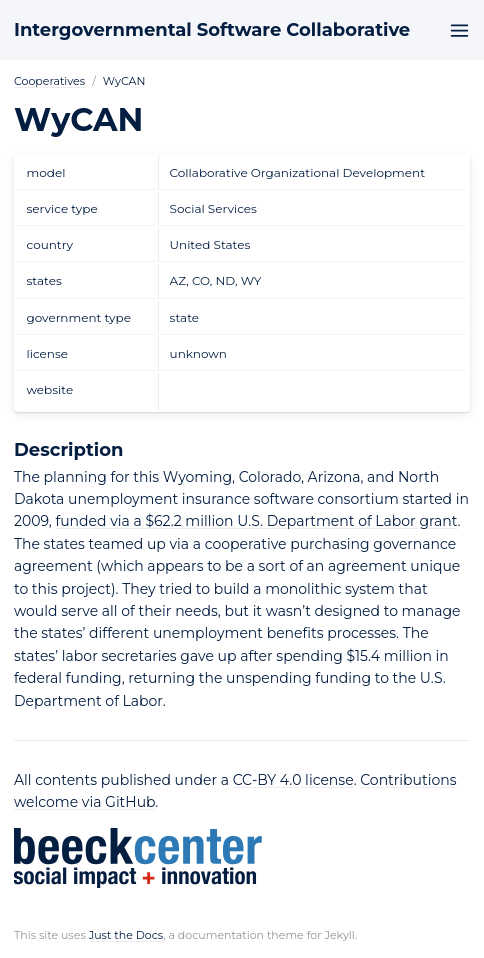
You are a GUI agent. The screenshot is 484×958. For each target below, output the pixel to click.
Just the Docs (126, 935)
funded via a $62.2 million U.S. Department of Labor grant (256, 521)
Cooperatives (49, 81)
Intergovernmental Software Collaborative (212, 30)
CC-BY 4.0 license (293, 780)
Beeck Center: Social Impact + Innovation (138, 858)
